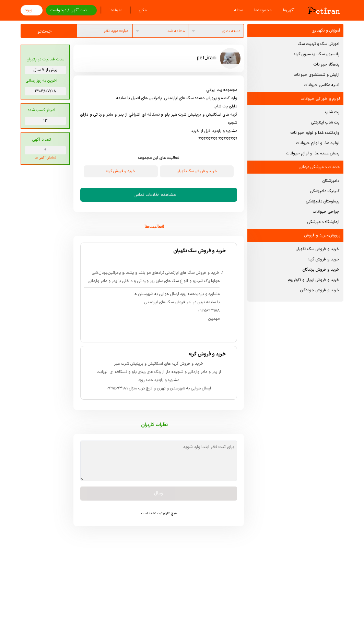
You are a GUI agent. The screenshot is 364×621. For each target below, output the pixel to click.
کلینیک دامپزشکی (325, 191)
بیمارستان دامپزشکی (323, 201)
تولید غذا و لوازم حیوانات (318, 143)
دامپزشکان (331, 181)
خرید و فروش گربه (324, 259)
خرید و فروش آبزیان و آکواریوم (314, 280)
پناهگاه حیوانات (326, 65)
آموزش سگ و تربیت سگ (319, 44)
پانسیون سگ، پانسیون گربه (316, 54)
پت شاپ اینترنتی (325, 122)
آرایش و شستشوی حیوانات (316, 75)
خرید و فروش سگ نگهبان (318, 249)
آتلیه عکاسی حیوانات (322, 85)
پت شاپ (332, 112)
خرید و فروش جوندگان (320, 290)
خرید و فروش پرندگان (321, 270)
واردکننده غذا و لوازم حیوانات (315, 133)
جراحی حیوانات (326, 212)
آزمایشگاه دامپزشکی (323, 222)
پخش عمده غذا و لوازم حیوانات (313, 153)
